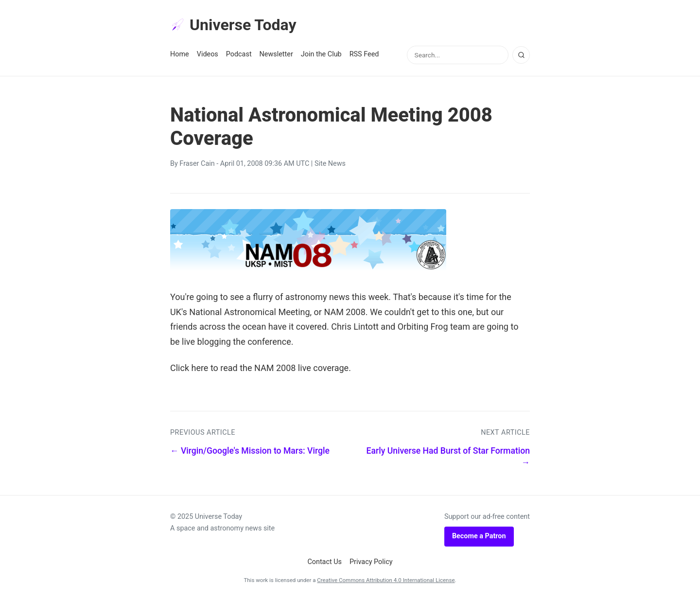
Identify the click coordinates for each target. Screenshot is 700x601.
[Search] (521, 55)
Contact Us (324, 562)
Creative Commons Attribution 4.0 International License (386, 580)
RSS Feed (364, 54)
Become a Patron (479, 536)
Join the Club (321, 54)
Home (180, 54)
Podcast (239, 54)
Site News (330, 164)
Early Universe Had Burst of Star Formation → (448, 457)
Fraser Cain (197, 164)
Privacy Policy (371, 562)
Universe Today (233, 25)
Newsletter (276, 54)
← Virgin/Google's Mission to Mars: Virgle (250, 451)
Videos (208, 54)
